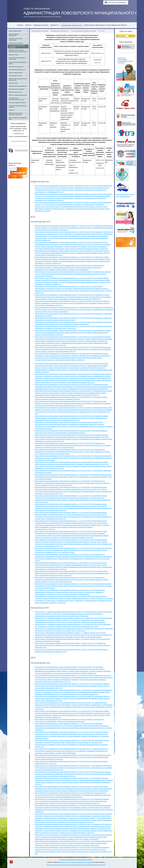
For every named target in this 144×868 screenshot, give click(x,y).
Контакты (49, 865)
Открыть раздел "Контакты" (19, 141)
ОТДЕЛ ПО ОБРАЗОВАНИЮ (37, 9)
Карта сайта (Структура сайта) (61, 865)
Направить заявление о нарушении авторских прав (85, 865)
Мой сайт (103, 865)
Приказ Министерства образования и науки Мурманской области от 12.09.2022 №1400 (63, 667)
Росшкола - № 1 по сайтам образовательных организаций (76, 862)
